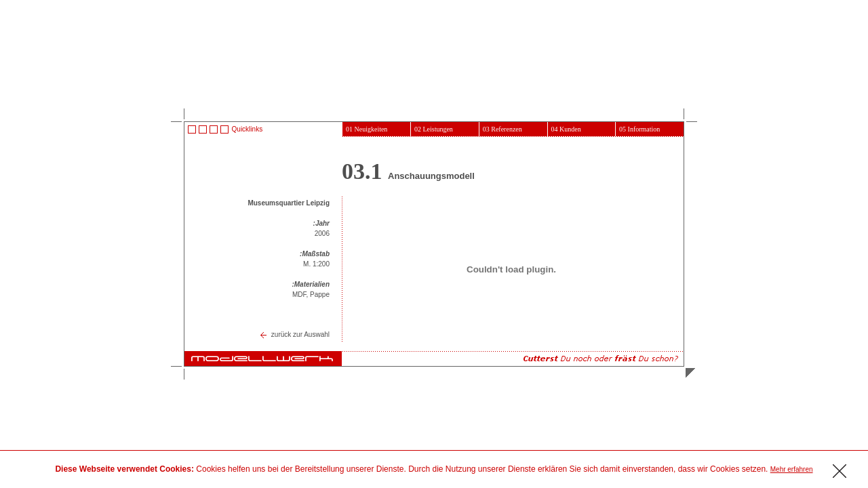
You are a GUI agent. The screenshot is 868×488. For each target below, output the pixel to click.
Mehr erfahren (792, 469)
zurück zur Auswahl (300, 334)
